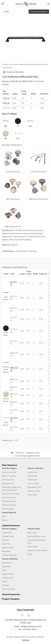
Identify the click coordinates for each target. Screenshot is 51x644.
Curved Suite (32, 476)
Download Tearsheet (13, 72)
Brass (4, 516)
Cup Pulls (6, 540)
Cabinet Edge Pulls (9, 555)
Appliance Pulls (8, 548)
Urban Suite (32, 495)
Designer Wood (8, 574)
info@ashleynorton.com (31, 626)
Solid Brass (6, 567)
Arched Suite (32, 480)
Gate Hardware (8, 509)
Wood (30, 554)
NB (6, 135)
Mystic (5, 582)
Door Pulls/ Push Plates (11, 494)
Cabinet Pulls (7, 533)
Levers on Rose (33, 483)
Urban (4, 570)
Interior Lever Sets (9, 472)
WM (30, 122)
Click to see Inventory (39, 12)
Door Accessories (9, 498)
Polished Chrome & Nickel (37, 550)
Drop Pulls (6, 544)
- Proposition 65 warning (19, 251)
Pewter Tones (33, 547)
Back (6, 12)
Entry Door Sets (8, 480)
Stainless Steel (8, 578)
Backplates (6, 551)
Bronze (5, 520)
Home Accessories (9, 501)
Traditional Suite (34, 491)
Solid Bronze (7, 563)
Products (20, 455)
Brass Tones (32, 533)
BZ (6, 122)
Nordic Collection (9, 589)
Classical (5, 585)
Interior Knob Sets (9, 476)
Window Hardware (9, 505)
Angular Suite (33, 472)
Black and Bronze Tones (37, 536)
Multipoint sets (8, 483)
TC (18, 122)
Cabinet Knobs (8, 536)
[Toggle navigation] (3, 4)
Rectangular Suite (34, 487)
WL (18, 135)
